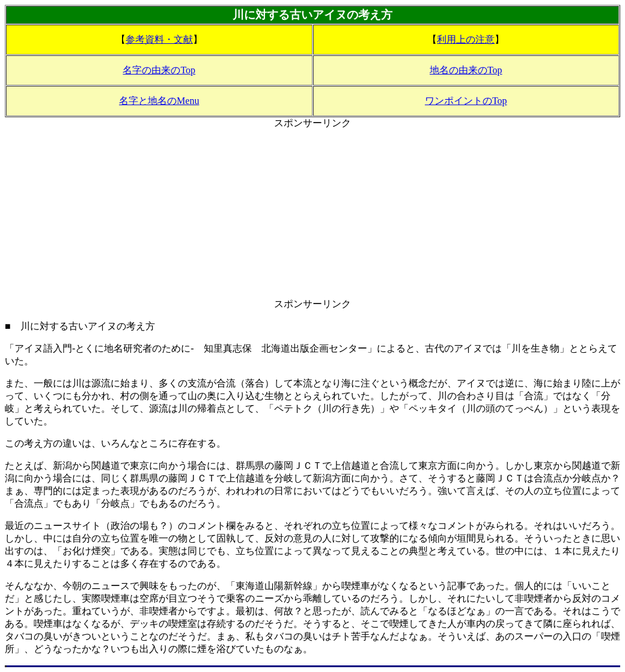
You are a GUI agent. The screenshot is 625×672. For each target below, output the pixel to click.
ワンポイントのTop (466, 101)
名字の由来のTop (159, 70)
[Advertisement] (312, 214)
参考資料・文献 (159, 39)
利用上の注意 (466, 39)
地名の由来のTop (466, 70)
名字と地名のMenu (159, 101)
